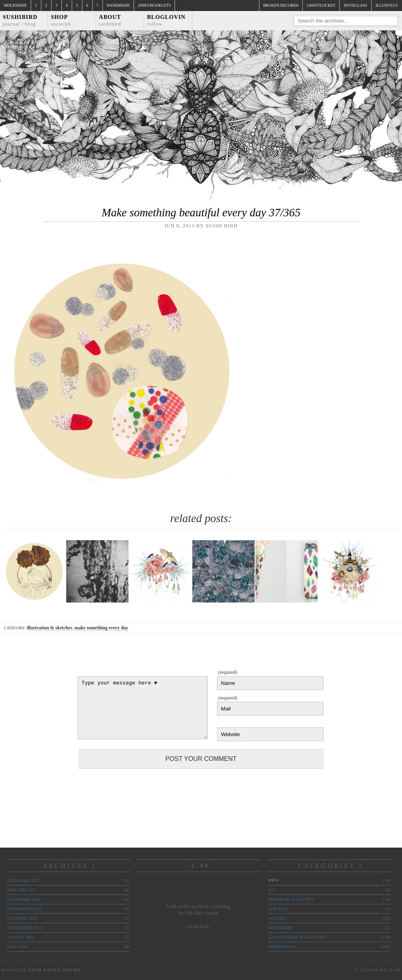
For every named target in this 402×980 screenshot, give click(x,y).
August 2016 (21, 937)
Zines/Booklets (154, 5)
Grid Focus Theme (55, 970)
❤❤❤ (273, 880)
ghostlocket (321, 5)
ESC (272, 890)
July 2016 (17, 947)
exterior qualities (291, 899)
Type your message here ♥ (143, 708)
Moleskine (15, 5)
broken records (281, 5)
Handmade (118, 5)
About (110, 20)
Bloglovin (166, 20)
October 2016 (22, 918)
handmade (281, 928)
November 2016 (24, 909)
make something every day (101, 628)
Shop (61, 20)
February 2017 (23, 880)
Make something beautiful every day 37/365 (201, 212)
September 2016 (24, 928)
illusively (387, 5)
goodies (277, 918)
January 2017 (22, 890)
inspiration (281, 947)
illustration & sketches (49, 628)
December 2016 (24, 899)
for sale (278, 909)
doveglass (355, 5)
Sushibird (20, 20)
